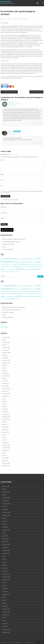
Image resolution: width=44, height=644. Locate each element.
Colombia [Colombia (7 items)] (29, 259)
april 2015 (5, 440)
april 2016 (5, 425)
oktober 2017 (6, 391)
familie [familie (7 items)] (29, 262)
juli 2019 (4, 366)
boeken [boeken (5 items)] (24, 259)
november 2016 (6, 414)
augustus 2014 (6, 450)
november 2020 (6, 348)
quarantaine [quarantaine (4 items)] (34, 267)
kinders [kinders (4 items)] (15, 264)
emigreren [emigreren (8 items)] (24, 262)
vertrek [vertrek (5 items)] (2, 272)
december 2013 (6, 463)
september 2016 (6, 417)
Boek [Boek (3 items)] (21, 259)
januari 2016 (5, 430)
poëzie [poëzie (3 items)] (23, 267)
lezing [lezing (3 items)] (29, 264)
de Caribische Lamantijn (8, 244)
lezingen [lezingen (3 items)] (32, 264)
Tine (11, 19)
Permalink (12, 106)
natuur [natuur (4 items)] (11, 267)
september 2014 (6, 448)
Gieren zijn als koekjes (8, 249)
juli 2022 (4, 340)
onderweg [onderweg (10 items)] (16, 266)
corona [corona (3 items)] (34, 259)
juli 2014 (4, 453)
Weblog (27, 19)
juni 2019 (4, 368)
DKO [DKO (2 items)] (19, 262)
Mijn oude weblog (5, 327)
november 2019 (6, 360)
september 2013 (6, 466)
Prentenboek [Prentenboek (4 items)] (28, 267)
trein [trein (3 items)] (34, 270)
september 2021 (6, 342)
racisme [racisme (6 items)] (39, 267)
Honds (4, 247)
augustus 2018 (6, 376)
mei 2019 (5, 371)
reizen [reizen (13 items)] (3, 269)
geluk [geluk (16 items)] (38, 262)
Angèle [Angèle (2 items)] (17, 259)
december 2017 (6, 389)
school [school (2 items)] (6, 270)
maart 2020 (5, 358)
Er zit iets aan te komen (36, 92)
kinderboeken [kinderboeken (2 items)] (11, 264)
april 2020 (5, 355)
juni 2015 (4, 437)
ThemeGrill (24, 642)
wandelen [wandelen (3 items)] (6, 272)
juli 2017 (4, 399)
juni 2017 (4, 401)
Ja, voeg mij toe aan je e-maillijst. (9, 200)
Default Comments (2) (5, 154)
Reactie (2, 160)
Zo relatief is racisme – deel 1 (9, 92)
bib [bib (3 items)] (19, 259)
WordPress (32, 642)
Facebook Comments (14, 154)
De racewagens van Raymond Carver (11, 242)
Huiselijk (24, 19)
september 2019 (6, 363)
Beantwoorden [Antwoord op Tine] (39, 143)
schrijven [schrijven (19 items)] (20, 269)
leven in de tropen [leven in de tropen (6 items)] (22, 264)
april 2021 (5, 345)
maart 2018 (5, 381)
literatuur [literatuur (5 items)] (7, 267)
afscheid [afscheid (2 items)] (2, 259)
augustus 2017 (6, 396)
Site (2, 186)
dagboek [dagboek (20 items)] (9, 262)
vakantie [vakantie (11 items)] (38, 269)
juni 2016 (4, 422)
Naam (2, 174)
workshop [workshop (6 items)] (12, 272)
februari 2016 (6, 427)
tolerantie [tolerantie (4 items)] (26, 269)
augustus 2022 (6, 337)
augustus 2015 (6, 432)
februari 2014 (6, 458)
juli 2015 (4, 435)
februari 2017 (6, 412)
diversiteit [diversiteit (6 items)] (15, 262)
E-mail (2, 180)
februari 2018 (6, 384)
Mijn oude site (4, 326)
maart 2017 (5, 409)
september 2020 (6, 353)
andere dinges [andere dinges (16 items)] (10, 259)
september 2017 (6, 394)
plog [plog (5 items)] (21, 267)
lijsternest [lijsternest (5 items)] (37, 264)
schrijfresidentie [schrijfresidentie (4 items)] (12, 269)
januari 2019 (5, 373)
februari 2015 (6, 443)
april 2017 (5, 407)
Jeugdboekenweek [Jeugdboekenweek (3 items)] (4, 264)
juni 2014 (4, 455)
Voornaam (3, 207)
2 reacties (17, 19)
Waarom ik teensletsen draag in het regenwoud (14, 239)
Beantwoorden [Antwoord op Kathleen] (39, 124)
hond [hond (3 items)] (42, 262)
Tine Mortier (5, 2)
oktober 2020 (6, 350)
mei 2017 (5, 404)
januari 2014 (5, 461)
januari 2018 (5, 386)
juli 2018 (4, 378)
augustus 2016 (6, 419)
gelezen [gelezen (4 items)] (34, 262)
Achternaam (4, 213)
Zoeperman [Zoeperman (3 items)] (17, 272)
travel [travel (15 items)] (31, 269)
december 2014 (6, 445)
